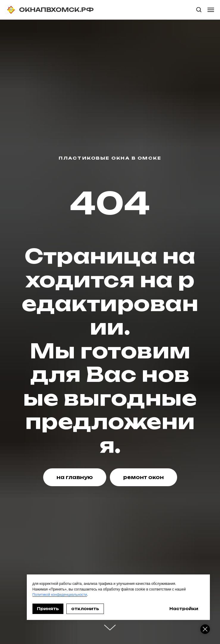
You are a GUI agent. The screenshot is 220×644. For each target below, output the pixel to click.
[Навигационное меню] (211, 10)
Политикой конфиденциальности (64, 595)
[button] (199, 9)
